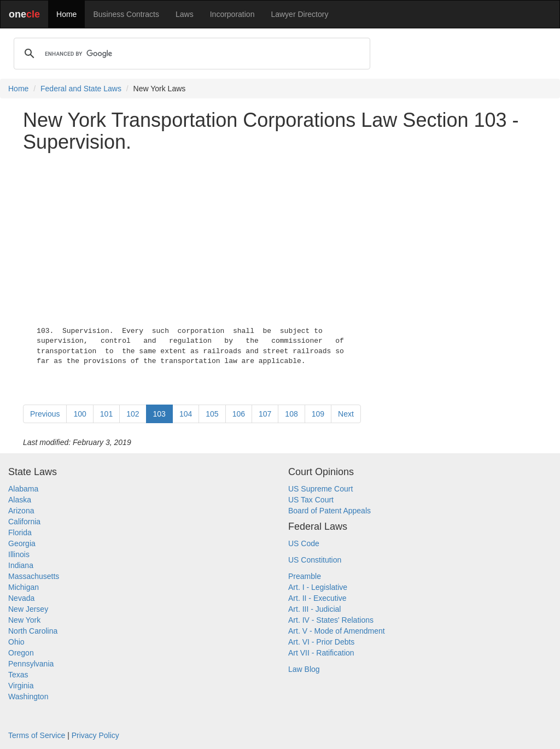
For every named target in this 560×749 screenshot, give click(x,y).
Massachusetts (34, 576)
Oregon (21, 653)
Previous (45, 414)
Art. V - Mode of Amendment (337, 631)
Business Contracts (126, 14)
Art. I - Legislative (318, 587)
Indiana (21, 565)
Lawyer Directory (299, 14)
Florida (20, 533)
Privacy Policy (95, 735)
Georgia (22, 543)
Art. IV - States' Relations (331, 620)
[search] (190, 54)
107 (265, 414)
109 (318, 414)
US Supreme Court (320, 489)
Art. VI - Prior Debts (321, 642)
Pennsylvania (31, 664)
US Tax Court (311, 500)
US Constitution (315, 560)
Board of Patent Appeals (329, 511)
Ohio (16, 642)
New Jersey (28, 609)
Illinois (19, 554)
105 (212, 414)
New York (24, 620)
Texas (18, 675)
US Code (304, 543)
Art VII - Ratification (321, 653)
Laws (185, 14)
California (24, 522)
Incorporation (232, 14)
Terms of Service (37, 735)
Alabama (23, 489)
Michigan (24, 587)
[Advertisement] (280, 237)
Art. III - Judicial (314, 609)
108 (291, 414)
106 (239, 414)
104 (186, 414)
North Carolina (33, 631)
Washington (28, 697)
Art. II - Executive (317, 598)
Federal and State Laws (81, 89)
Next (346, 414)
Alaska (20, 500)
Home (66, 14)
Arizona (21, 511)
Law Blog (304, 669)
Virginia (21, 686)
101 (106, 414)
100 (80, 414)
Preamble (305, 576)
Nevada (21, 598)
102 (133, 414)
